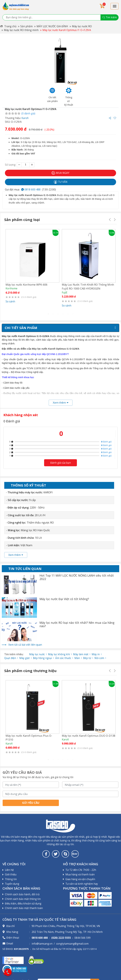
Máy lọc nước (37, 654)
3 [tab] (58, 314)
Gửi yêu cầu (31, 803)
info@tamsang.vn (42, 944)
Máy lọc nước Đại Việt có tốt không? (64, 599)
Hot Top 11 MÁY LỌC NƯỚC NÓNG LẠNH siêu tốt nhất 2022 (77, 577)
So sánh (10, 302)
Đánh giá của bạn (61, 463)
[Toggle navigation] (115, 6)
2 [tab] (53, 314)
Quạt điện (10, 658)
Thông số (28, 485)
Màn (77, 658)
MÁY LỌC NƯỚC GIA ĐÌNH (52, 26)
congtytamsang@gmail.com (72, 944)
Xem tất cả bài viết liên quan (25, 645)
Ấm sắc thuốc (63, 658)
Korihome (11, 288)
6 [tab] (73, 314)
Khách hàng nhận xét (21, 415)
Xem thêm (16, 555)
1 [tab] (48, 314)
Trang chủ (8, 26)
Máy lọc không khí (59, 654)
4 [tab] (63, 314)
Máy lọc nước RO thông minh (21, 30)
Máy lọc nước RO (82, 26)
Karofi (25, 118)
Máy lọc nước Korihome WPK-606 (26, 285)
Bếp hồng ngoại (42, 658)
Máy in (96, 654)
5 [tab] (68, 314)
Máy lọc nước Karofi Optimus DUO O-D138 (89, 736)
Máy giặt (25, 658)
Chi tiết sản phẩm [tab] (21, 328)
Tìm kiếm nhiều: (14, 654)
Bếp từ (87, 658)
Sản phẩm (26, 26)
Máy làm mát (81, 654)
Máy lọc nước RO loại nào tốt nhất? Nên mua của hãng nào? (77, 624)
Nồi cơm (99, 658)
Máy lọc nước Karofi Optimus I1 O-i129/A (67, 30)
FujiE (65, 293)
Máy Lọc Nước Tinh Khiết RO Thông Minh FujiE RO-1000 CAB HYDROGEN (88, 287)
